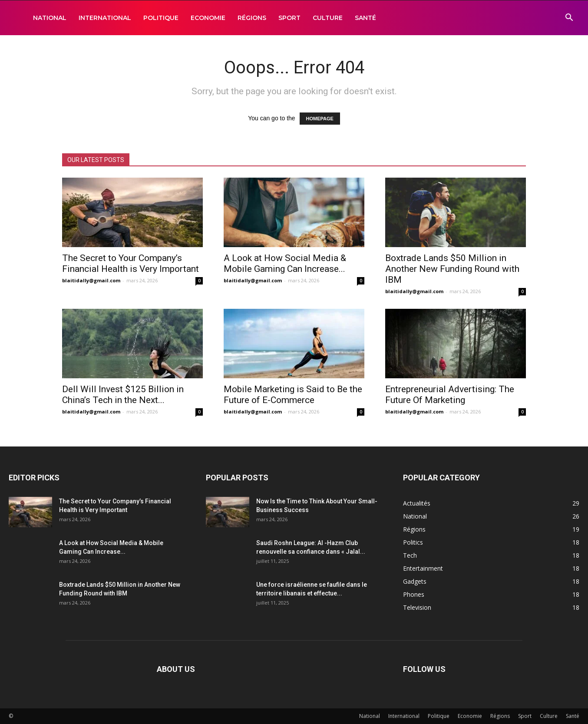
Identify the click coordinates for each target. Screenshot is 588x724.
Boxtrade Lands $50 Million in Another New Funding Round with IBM (452, 269)
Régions (252, 18)
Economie (208, 18)
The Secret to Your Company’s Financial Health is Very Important (130, 263)
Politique (161, 18)
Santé (365, 18)
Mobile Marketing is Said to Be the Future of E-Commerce (293, 395)
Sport (289, 18)
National (50, 18)
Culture (328, 18)
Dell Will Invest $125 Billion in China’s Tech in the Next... (123, 395)
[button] (569, 18)
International (105, 18)
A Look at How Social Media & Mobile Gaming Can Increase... (285, 263)
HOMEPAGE (320, 119)
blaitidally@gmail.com (91, 280)
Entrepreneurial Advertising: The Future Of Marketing (450, 395)
